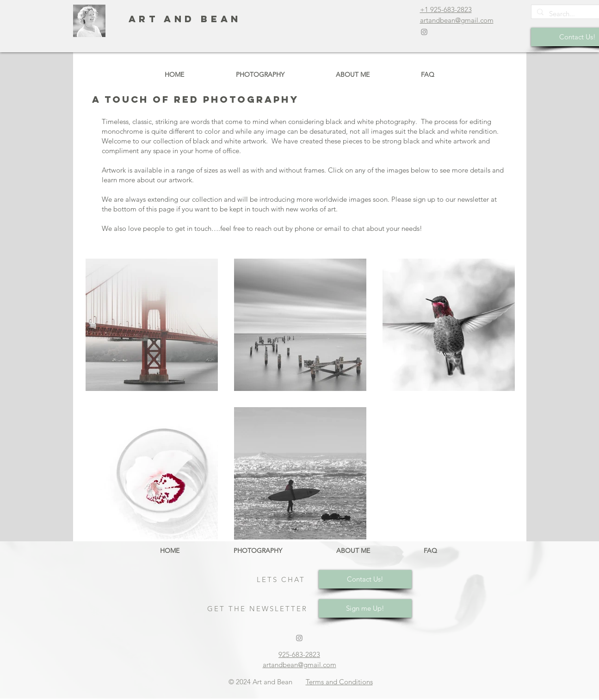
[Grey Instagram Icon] (424, 32)
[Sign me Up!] (365, 608)
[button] (260, 74)
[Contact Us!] (365, 579)
